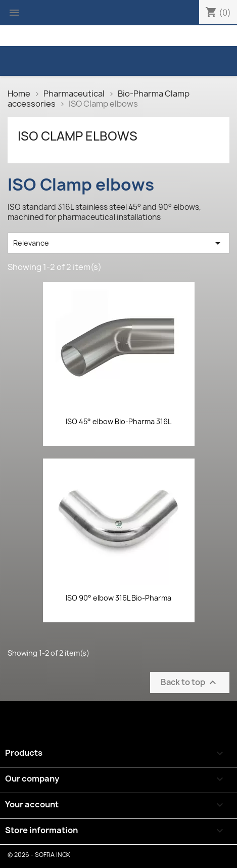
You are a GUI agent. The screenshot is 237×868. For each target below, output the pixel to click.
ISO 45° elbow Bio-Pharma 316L (118, 421)
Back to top (190, 682)
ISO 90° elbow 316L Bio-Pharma (118, 598)
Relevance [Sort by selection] (118, 243)
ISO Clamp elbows (78, 136)
